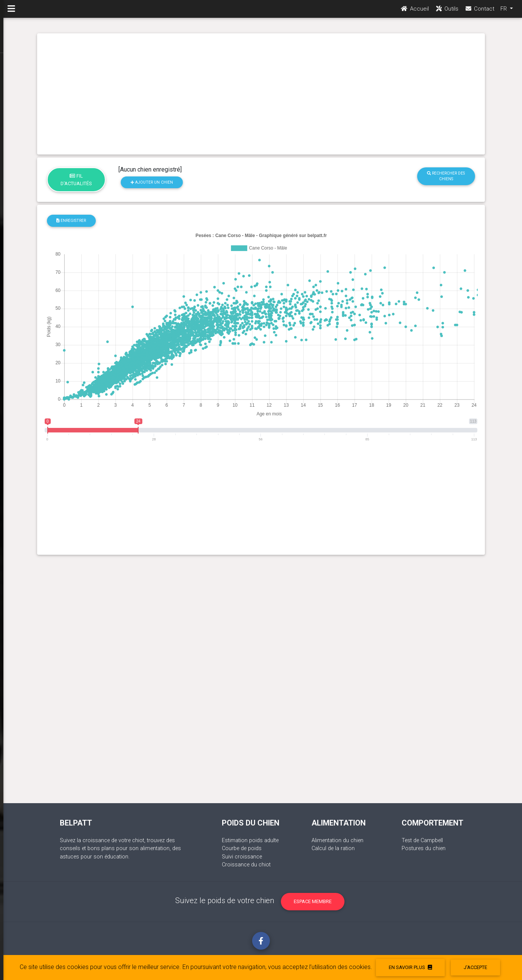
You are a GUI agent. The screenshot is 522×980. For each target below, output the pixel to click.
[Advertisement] (261, 94)
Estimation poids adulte (250, 840)
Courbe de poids (242, 848)
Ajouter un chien (152, 182)
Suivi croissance (242, 857)
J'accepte (475, 967)
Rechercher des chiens (446, 176)
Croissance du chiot (246, 865)
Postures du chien (424, 848)
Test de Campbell (422, 840)
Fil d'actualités (76, 179)
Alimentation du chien (337, 840)
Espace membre (313, 901)
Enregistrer (71, 221)
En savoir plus (410, 967)
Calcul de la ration (333, 848)
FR (504, 12)
